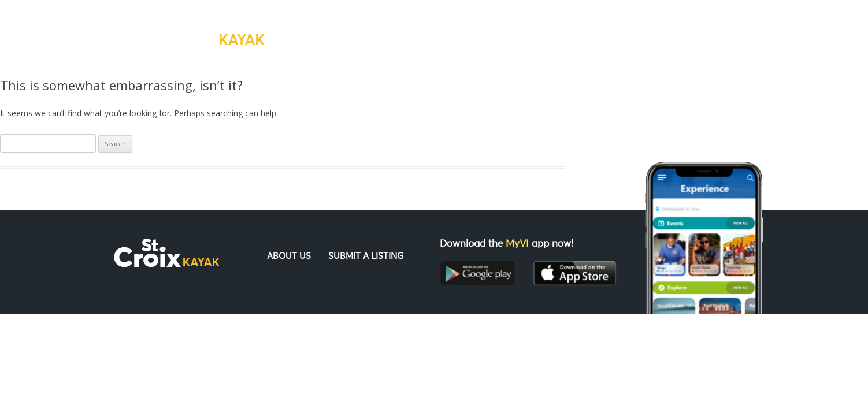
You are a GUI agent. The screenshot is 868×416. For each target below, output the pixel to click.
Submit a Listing (603, 32)
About (523, 32)
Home (470, 32)
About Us (289, 256)
